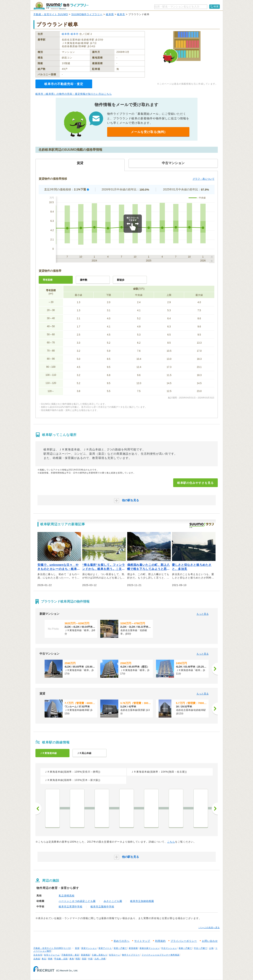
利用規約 (160, 941)
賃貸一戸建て (120, 948)
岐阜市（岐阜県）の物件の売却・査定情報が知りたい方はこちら (74, 94)
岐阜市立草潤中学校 (71, 907)
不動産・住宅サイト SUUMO (51, 14)
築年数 (84, 280)
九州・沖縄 (100, 959)
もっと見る (203, 614)
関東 (50, 959)
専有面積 (48, 280)
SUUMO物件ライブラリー (87, 14)
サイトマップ (142, 941)
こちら (171, 842)
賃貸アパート (105, 948)
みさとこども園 (113, 901)
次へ (215, 809)
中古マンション (169, 948)
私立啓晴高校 (67, 896)
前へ (38, 809)
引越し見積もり (100, 955)
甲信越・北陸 (61, 959)
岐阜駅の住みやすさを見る (195, 483)
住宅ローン (115, 955)
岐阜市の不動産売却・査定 (64, 84)
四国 (84, 959)
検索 (216, 6)
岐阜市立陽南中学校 (102, 907)
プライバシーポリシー (184, 941)
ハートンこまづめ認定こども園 (77, 901)
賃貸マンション (89, 948)
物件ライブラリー (131, 955)
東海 (72, 959)
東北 (44, 959)
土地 (211, 948)
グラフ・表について (204, 179)
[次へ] (215, 669)
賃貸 (77, 948)
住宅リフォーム (52, 955)
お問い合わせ (210, 941)
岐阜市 (121, 14)
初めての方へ (122, 941)
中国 (90, 959)
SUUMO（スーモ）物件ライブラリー (61, 6)
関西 (78, 959)
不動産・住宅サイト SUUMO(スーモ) (52, 948)
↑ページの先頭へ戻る (209, 927)
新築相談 (85, 955)
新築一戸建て (185, 948)
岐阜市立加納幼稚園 (142, 901)
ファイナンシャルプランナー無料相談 (161, 955)
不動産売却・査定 (70, 955)
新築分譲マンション (150, 948)
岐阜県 (110, 14)
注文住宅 (38, 955)
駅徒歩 (121, 280)
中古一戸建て (201, 948)
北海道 (37, 959)
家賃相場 (133, 948)
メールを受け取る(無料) (148, 132)
